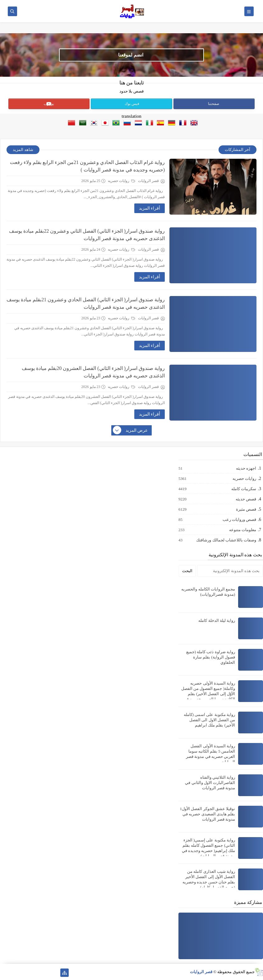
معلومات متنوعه (242, 530)
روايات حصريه (122, 181)
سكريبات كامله (243, 489)
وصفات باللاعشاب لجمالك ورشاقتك (226, 540)
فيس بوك (132, 104)
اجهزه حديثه (246, 468)
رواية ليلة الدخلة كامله (217, 620)
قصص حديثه (246, 499)
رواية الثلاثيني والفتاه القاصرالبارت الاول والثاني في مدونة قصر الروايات (210, 783)
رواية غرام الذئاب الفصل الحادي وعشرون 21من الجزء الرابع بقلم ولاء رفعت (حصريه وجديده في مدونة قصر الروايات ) (87, 166)
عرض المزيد (131, 431)
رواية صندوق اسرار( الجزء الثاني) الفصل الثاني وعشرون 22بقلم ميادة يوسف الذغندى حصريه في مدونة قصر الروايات (87, 235)
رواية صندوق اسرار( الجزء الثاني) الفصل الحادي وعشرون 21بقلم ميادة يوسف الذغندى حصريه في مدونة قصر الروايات (86, 303)
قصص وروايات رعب (239, 520)
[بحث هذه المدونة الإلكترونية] (230, 571)
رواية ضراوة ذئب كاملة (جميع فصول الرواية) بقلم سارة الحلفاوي (211, 657)
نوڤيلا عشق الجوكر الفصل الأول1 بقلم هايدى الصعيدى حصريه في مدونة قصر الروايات (208, 814)
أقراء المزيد (150, 208)
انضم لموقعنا (131, 55)
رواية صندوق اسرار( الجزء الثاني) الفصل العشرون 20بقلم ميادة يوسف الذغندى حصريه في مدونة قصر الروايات (93, 372)
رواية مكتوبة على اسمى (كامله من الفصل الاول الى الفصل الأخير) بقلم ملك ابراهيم (209, 720)
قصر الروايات (201, 972)
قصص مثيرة (246, 509)
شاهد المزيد (23, 150)
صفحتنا (214, 104)
